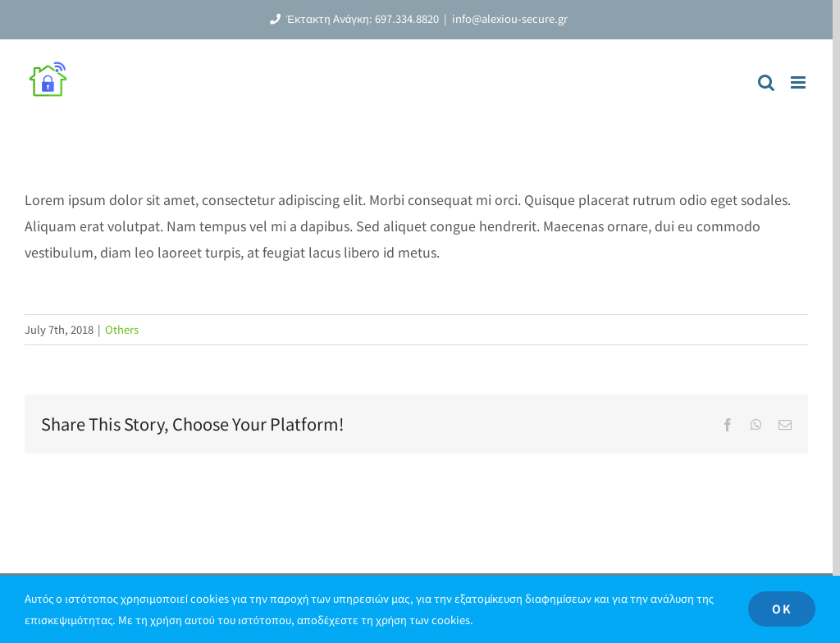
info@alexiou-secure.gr (510, 18)
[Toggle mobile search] (766, 82)
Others (122, 329)
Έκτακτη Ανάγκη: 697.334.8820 (352, 18)
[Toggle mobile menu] (799, 82)
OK (782, 609)
